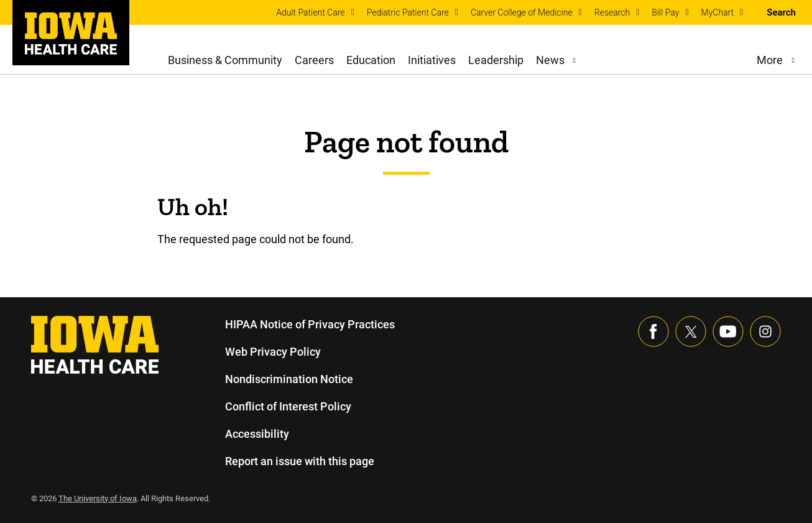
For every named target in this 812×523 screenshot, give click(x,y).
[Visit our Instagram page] (765, 331)
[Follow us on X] (691, 331)
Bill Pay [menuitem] (665, 12)
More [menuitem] (769, 60)
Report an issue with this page (300, 461)
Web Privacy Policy (272, 352)
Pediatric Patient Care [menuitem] (408, 12)
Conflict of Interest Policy (288, 406)
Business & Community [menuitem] (225, 60)
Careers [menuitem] (315, 60)
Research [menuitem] (612, 12)
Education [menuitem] (371, 60)
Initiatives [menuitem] (432, 60)
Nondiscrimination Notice (289, 379)
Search (781, 12)
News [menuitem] (550, 60)
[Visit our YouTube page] (728, 331)
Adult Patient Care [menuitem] (310, 12)
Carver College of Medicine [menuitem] (522, 12)
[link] (71, 34)
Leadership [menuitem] (496, 60)
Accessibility (257, 434)
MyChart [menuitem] (718, 12)
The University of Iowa (99, 498)
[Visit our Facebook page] (653, 331)
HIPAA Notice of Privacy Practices (310, 324)
